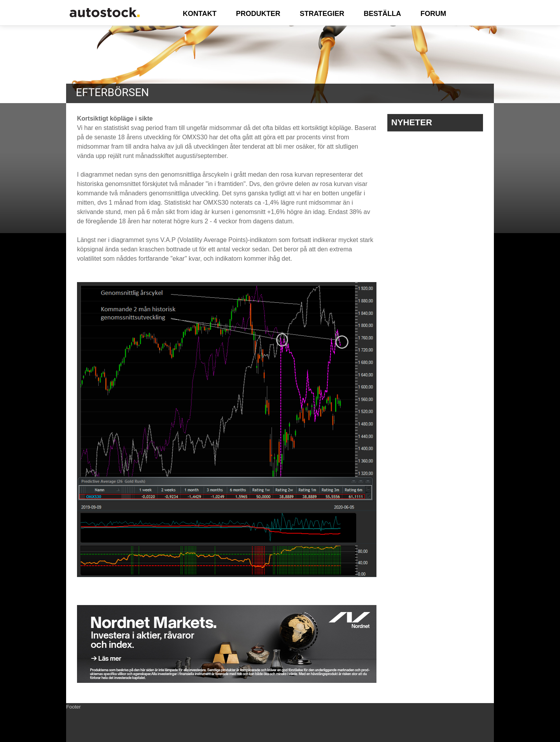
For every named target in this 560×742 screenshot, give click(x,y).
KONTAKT (200, 14)
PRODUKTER (258, 14)
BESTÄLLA (382, 14)
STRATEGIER (322, 14)
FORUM (433, 14)
